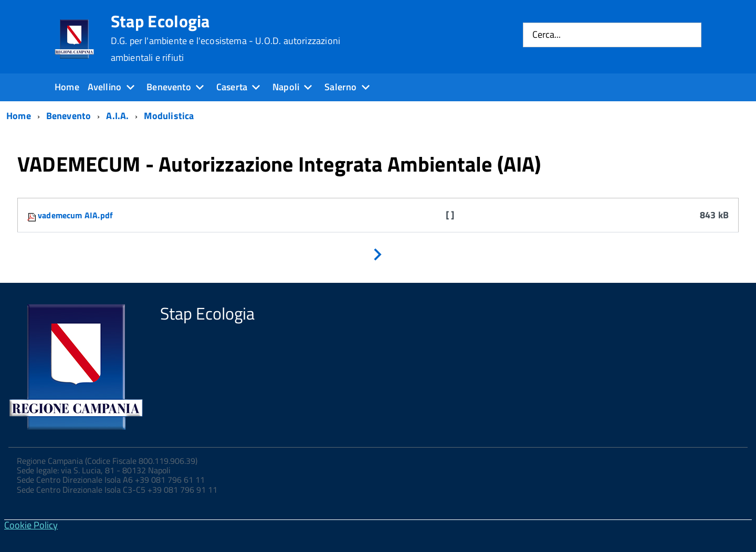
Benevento (169, 87)
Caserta (232, 87)
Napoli (286, 87)
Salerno (340, 87)
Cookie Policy (31, 525)
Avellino (104, 87)
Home (67, 87)
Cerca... (547, 35)
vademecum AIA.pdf (75, 215)
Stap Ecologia (225, 38)
